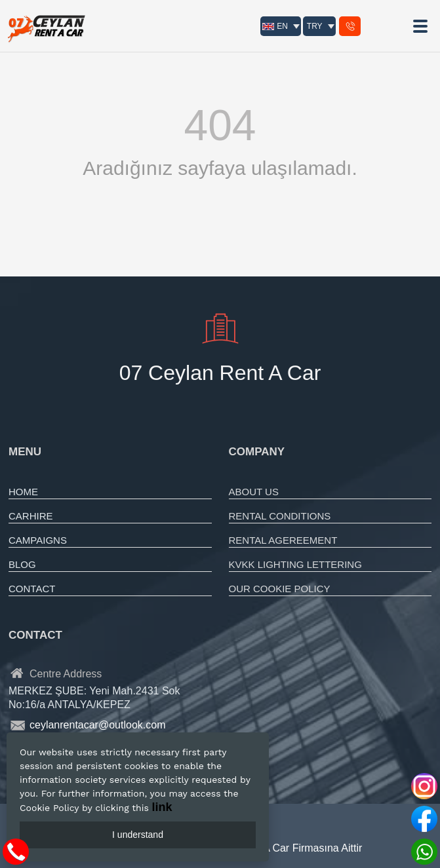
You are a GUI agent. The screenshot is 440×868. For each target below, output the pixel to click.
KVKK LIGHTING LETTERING (295, 564)
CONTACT (32, 589)
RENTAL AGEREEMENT (283, 540)
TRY (315, 26)
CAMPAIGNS (38, 540)
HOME (23, 492)
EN (275, 26)
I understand (138, 835)
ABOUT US (254, 492)
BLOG (22, 564)
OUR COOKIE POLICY (280, 589)
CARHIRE (31, 516)
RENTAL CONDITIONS (280, 516)
